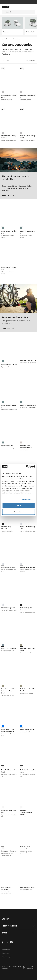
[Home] (7, 7)
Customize (19, 512)
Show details (26, 499)
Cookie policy (6, 953)
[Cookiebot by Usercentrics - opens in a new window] (26, 467)
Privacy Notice (6, 950)
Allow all (18, 505)
